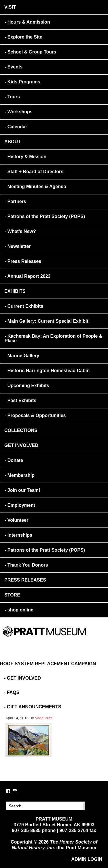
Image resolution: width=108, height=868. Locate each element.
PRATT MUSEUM (63, 639)
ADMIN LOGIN (87, 859)
